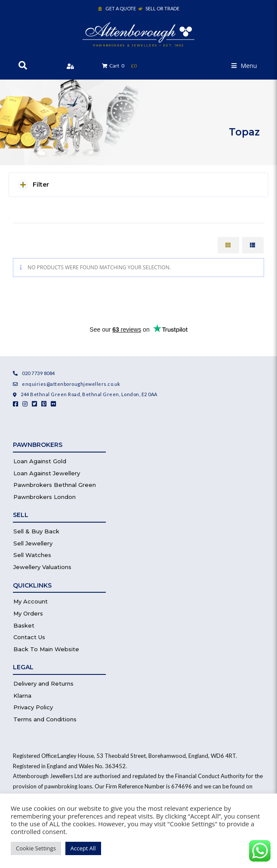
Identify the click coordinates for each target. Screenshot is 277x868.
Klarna (22, 696)
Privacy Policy (33, 707)
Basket (24, 625)
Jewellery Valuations (42, 567)
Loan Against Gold (40, 461)
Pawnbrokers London (45, 497)
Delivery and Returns (43, 683)
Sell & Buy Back (36, 531)
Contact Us (29, 637)
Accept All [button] (83, 848)
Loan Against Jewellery (47, 473)
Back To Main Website (46, 649)
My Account (31, 601)
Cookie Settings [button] (36, 848)
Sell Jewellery (33, 543)
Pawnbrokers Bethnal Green (55, 485)
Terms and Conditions (45, 719)
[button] (244, 66)
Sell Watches (32, 555)
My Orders (28, 613)
